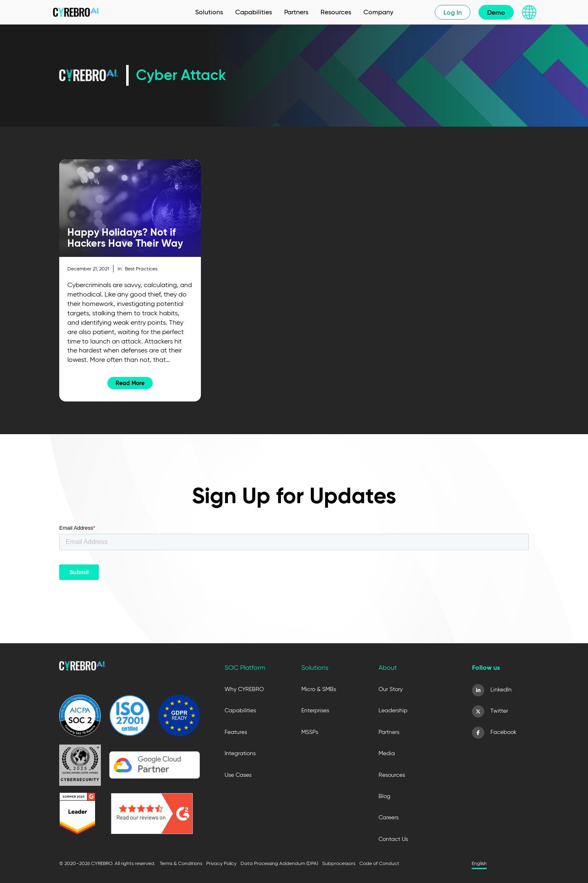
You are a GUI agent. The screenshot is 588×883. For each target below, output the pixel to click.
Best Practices (141, 269)
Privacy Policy (221, 863)
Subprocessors (339, 863)
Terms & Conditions (181, 863)
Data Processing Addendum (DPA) (279, 863)
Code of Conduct (379, 863)
